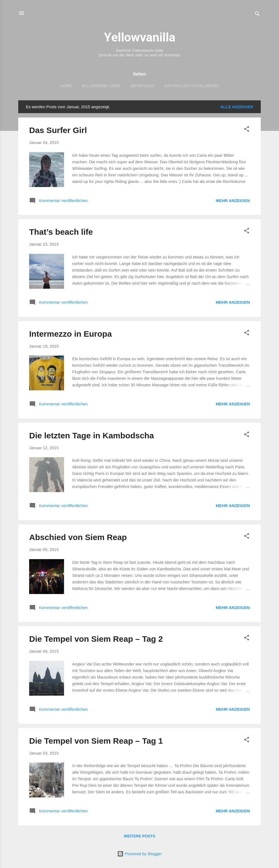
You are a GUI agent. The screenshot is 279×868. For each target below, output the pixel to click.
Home (66, 86)
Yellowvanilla (140, 37)
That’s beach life (61, 232)
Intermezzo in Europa (70, 334)
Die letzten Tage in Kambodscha (92, 435)
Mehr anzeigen (233, 201)
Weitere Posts (139, 836)
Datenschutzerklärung (192, 86)
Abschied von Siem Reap (78, 537)
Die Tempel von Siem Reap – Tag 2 (96, 639)
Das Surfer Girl (58, 130)
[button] (247, 130)
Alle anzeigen (237, 107)
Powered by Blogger (139, 854)
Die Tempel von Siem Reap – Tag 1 (96, 741)
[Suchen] (257, 15)
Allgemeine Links (101, 86)
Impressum (142, 86)
